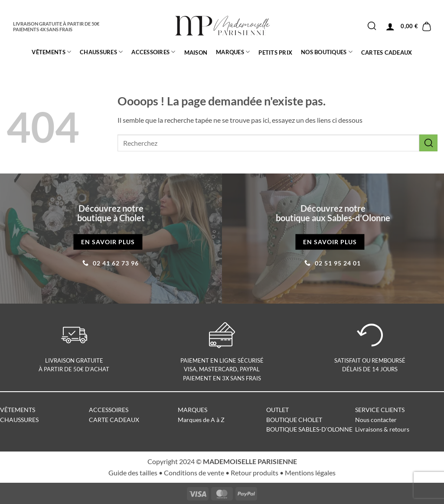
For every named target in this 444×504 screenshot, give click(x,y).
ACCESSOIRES (153, 52)
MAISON (196, 52)
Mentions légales (310, 473)
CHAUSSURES (101, 52)
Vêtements (51, 52)
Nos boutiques (327, 52)
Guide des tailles (133, 473)
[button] (390, 26)
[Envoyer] (372, 26)
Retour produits (255, 473)
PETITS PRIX (275, 52)
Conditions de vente (194, 473)
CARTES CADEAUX (387, 52)
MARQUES (233, 52)
